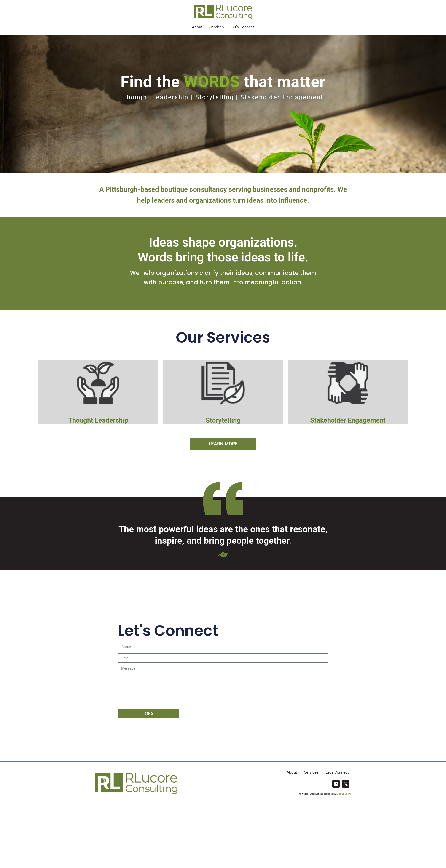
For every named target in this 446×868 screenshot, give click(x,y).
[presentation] (153, 698)
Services (217, 27)
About (197, 27)
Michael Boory (343, 794)
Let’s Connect (242, 27)
